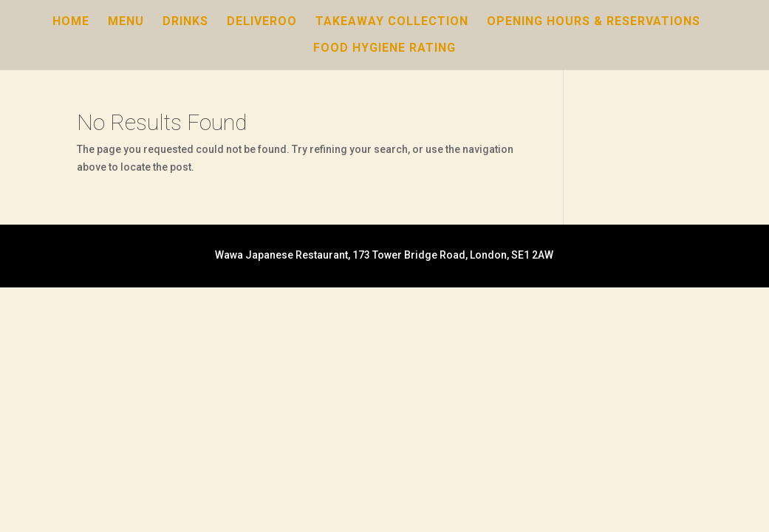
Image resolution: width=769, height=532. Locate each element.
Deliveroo (262, 22)
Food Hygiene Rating (384, 49)
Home (71, 22)
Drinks (185, 22)
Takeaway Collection (392, 22)
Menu (126, 22)
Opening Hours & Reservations (594, 22)
